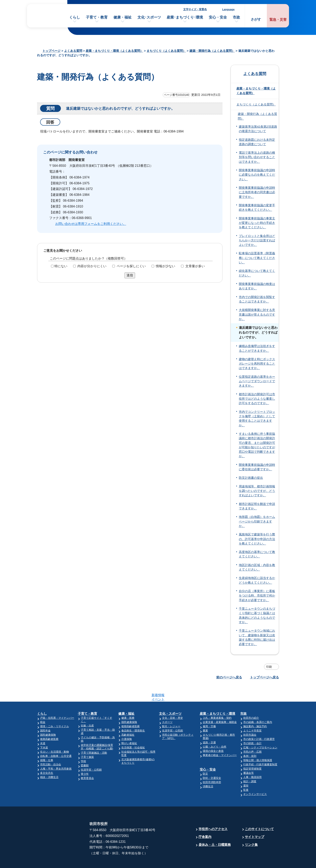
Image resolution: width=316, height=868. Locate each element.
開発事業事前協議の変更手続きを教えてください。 (257, 208)
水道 (43, 728)
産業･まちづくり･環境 (185, 17)
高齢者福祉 (128, 719)
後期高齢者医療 (49, 723)
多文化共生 (47, 757)
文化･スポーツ (149, 17)
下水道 (44, 732)
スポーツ (167, 706)
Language (228, 9)
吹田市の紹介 (251, 702)
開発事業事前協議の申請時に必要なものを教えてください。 (257, 175)
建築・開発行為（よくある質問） (212, 51)
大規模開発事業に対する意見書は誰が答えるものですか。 (257, 315)
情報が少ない (165, 266)
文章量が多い (195, 266)
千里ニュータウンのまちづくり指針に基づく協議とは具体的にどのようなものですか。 (257, 615)
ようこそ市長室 (252, 715)
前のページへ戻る (229, 677)
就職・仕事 (47, 744)
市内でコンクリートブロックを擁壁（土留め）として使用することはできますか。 (257, 419)
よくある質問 (73, 51)
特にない (61, 266)
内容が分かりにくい (92, 266)
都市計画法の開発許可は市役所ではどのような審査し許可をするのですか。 (257, 399)
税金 (43, 706)
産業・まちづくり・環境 (217, 698)
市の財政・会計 (252, 728)
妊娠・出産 (87, 710)
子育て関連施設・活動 (94, 737)
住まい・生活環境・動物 (55, 736)
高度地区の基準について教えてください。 (257, 554)
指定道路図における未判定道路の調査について (257, 142)
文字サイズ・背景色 (195, 9)
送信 (130, 275)
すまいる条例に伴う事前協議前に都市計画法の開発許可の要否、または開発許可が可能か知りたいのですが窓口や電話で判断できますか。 (257, 445)
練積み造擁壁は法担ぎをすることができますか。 (257, 348)
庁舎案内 (205, 821)
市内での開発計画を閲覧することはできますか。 (257, 299)
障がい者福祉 (129, 728)
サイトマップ (255, 821)
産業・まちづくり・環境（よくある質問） (114, 51)
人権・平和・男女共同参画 (56, 753)
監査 (246, 774)
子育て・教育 (97, 17)
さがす (256, 19)
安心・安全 (218, 17)
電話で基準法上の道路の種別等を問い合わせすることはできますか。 (257, 157)
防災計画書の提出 (251, 478)
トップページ (51, 51)
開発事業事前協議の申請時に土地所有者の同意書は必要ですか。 (257, 192)
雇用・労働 (209, 711)
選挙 (246, 770)
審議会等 (248, 757)
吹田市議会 (250, 719)
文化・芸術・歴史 (173, 702)
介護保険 (127, 723)
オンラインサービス (255, 778)
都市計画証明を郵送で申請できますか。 (257, 506)
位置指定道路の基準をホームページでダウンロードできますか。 (257, 381)
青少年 (85, 758)
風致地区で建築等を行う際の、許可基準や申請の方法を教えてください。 (257, 539)
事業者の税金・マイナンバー (220, 739)
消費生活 (208, 771)
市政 (236, 17)
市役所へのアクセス (213, 813)
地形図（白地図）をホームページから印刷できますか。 (257, 521)
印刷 (269, 667)
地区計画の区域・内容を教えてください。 (257, 567)
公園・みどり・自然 (215, 731)
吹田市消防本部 (212, 766)
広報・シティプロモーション (260, 732)
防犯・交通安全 (212, 762)
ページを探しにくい (131, 266)
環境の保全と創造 (213, 735)
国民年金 (45, 715)
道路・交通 (209, 727)
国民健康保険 (48, 719)
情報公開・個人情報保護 (258, 744)
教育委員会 (87, 762)
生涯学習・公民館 (91, 754)
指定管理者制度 (252, 753)
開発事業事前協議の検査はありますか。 (257, 286)
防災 (205, 758)
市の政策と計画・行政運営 (259, 723)
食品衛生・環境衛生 (133, 715)
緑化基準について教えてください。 (257, 273)
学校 (83, 745)
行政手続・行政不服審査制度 (260, 749)
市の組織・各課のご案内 (258, 706)
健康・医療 (128, 702)
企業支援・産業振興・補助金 (220, 706)
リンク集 (251, 829)
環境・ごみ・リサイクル (55, 711)
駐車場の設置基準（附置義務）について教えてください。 (257, 258)
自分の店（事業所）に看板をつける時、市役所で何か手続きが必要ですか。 (257, 596)
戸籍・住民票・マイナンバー (57, 702)
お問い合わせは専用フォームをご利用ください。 (91, 224)
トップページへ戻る (264, 677)
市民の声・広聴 (252, 736)
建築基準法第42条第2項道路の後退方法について (258, 129)
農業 (205, 715)
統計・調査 (250, 766)
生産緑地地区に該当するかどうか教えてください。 (257, 580)
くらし (75, 17)
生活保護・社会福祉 (133, 732)
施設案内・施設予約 (255, 711)
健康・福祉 (123, 17)
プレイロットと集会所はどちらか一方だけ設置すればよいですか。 (257, 240)
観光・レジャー (171, 711)
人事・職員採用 (252, 761)
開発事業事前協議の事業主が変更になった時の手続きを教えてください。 (257, 223)
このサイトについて (259, 813)
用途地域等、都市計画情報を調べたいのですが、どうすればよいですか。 (257, 491)
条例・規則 (250, 740)
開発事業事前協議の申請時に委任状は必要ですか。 (257, 467)
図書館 (85, 750)
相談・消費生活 (49, 761)
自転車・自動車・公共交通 (56, 740)
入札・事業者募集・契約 (217, 702)
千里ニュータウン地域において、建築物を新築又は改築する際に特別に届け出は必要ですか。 (257, 637)
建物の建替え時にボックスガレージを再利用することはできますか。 (257, 364)
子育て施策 (87, 741)
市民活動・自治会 (51, 749)
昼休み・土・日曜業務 (215, 829)
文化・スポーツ (170, 698)
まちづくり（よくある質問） (166, 51)
